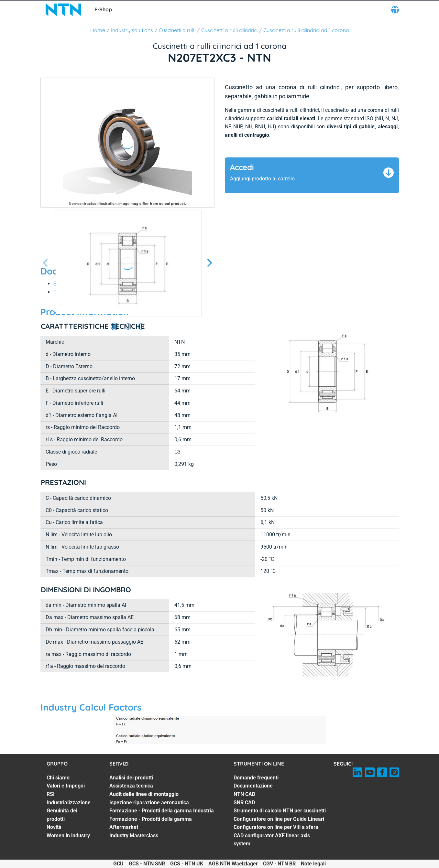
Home (98, 30)
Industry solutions (132, 30)
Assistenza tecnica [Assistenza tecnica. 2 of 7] (131, 786)
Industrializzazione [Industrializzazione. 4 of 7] (69, 803)
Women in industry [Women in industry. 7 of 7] (68, 836)
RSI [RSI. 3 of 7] (51, 794)
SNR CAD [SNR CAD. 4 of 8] (244, 803)
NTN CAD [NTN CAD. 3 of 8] (244, 794)
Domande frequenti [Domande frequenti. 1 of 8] (256, 778)
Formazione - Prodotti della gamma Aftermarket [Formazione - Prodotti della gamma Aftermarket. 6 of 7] (151, 823)
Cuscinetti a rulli (177, 30)
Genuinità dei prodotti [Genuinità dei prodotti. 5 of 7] (62, 815)
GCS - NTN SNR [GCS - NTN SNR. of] (147, 864)
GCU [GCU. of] (118, 864)
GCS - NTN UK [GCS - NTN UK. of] (187, 864)
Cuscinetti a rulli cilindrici (229, 30)
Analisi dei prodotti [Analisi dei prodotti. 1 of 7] (131, 778)
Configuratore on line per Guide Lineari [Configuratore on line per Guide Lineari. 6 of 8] (279, 819)
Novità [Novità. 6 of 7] (54, 827)
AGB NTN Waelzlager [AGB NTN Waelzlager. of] (233, 864)
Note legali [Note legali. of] (313, 864)
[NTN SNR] (63, 10)
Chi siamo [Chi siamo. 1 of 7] (58, 778)
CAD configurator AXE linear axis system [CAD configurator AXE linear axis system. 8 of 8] (272, 840)
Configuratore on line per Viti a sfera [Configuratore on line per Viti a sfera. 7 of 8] (276, 827)
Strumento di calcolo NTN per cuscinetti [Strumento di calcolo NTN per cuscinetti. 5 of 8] (280, 811)
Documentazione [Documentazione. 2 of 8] (253, 786)
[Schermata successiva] (209, 263)
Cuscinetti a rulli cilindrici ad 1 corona (306, 30)
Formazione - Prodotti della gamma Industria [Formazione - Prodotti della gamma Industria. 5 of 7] (162, 811)
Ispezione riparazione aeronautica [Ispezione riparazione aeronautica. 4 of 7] (149, 803)
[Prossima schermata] (46, 263)
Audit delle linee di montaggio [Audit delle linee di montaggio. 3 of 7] (144, 794)
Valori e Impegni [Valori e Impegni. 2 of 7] (66, 786)
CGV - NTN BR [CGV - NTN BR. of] (279, 864)
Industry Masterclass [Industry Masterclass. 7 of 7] (134, 836)
